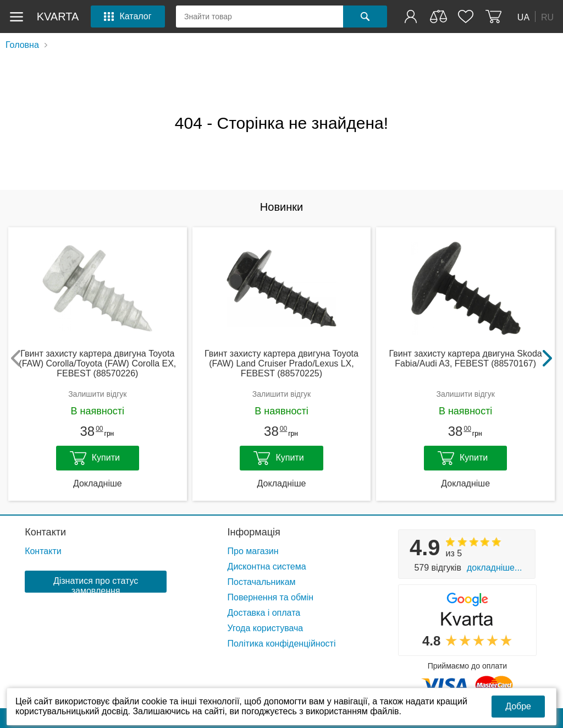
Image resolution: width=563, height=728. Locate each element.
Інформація (254, 532)
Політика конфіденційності (282, 644)
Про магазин (253, 551)
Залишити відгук (97, 394)
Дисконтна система (267, 566)
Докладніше (98, 483)
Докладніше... (494, 568)
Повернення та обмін (271, 597)
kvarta (58, 17)
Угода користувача (266, 628)
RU (547, 17)
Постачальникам (262, 582)
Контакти (45, 532)
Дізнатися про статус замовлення (96, 584)
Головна (22, 45)
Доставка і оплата (264, 613)
